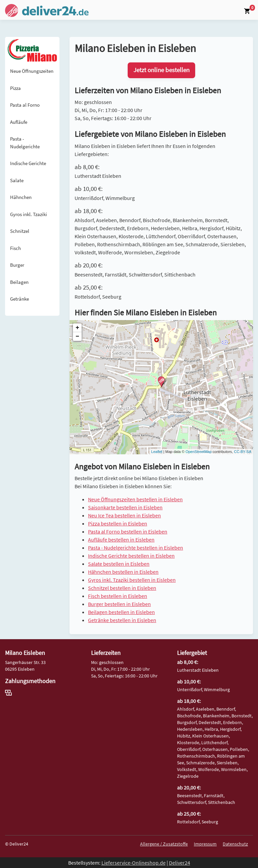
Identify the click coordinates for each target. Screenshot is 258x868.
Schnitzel (20, 231)
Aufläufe (19, 122)
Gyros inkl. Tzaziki (29, 214)
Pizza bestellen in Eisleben (118, 523)
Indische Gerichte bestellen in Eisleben (131, 556)
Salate (17, 180)
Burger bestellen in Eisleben (119, 604)
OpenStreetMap (199, 452)
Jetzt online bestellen (161, 70)
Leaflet (157, 452)
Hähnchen (21, 197)
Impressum (205, 844)
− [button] (77, 337)
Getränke (19, 299)
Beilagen (19, 282)
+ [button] (77, 328)
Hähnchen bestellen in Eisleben (123, 572)
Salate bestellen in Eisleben (119, 564)
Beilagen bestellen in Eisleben (121, 612)
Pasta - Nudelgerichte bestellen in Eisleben (136, 548)
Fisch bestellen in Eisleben (118, 596)
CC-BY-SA (243, 452)
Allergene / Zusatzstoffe (164, 844)
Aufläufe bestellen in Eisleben (121, 540)
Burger (17, 265)
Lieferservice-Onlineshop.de (134, 863)
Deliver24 (180, 863)
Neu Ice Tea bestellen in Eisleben (124, 515)
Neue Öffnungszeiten (32, 71)
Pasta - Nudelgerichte (25, 143)
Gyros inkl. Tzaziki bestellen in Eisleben (132, 580)
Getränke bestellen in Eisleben (122, 620)
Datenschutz (235, 844)
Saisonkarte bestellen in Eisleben (125, 507)
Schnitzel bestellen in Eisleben (122, 588)
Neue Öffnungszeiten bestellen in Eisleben (135, 499)
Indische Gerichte (28, 163)
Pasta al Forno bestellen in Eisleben (128, 531)
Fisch (15, 248)
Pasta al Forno (25, 105)
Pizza (15, 88)
